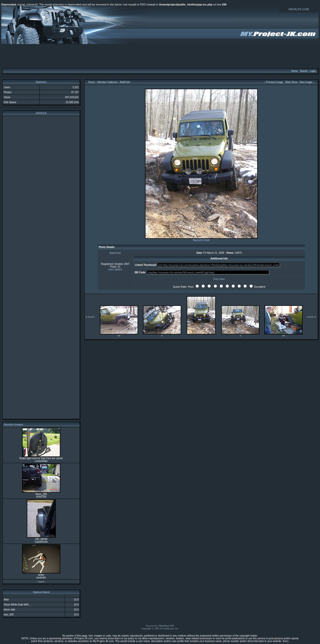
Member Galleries (107, 82)
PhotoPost (164, 626)
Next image (306, 82)
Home (294, 71)
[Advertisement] (160, 55)
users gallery (115, 269)
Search (304, 71)
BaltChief (125, 82)
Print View (219, 279)
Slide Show (291, 82)
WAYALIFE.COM (299, 9)
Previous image (274, 82)
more (41, 582)
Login (313, 71)
